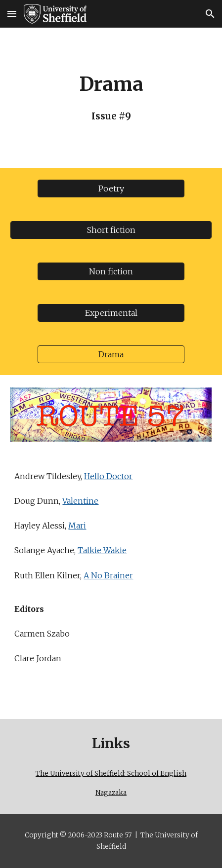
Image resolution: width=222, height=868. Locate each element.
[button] (12, 14)
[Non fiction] (111, 271)
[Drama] (111, 354)
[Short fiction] (111, 230)
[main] (111, 98)
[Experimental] (111, 313)
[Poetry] (111, 189)
